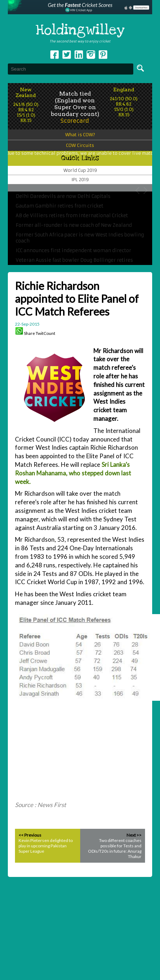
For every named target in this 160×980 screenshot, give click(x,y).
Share (29, 333)
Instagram (91, 55)
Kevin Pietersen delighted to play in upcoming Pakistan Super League (46, 846)
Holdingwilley (80, 30)
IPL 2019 (80, 180)
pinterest (103, 55)
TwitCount (45, 333)
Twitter (67, 55)
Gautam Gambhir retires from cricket (60, 206)
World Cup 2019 (80, 170)
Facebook (55, 55)
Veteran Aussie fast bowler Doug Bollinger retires (74, 260)
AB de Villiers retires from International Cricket (72, 216)
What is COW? (80, 135)
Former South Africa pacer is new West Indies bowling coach (80, 238)
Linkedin (79, 55)
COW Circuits (80, 145)
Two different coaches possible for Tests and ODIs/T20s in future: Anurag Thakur (115, 848)
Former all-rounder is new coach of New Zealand (74, 225)
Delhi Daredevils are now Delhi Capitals (63, 196)
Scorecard (75, 121)
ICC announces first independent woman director (73, 251)
